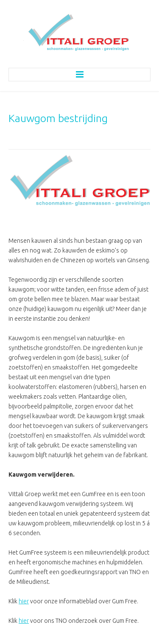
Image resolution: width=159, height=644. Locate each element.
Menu (79, 75)
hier (24, 601)
